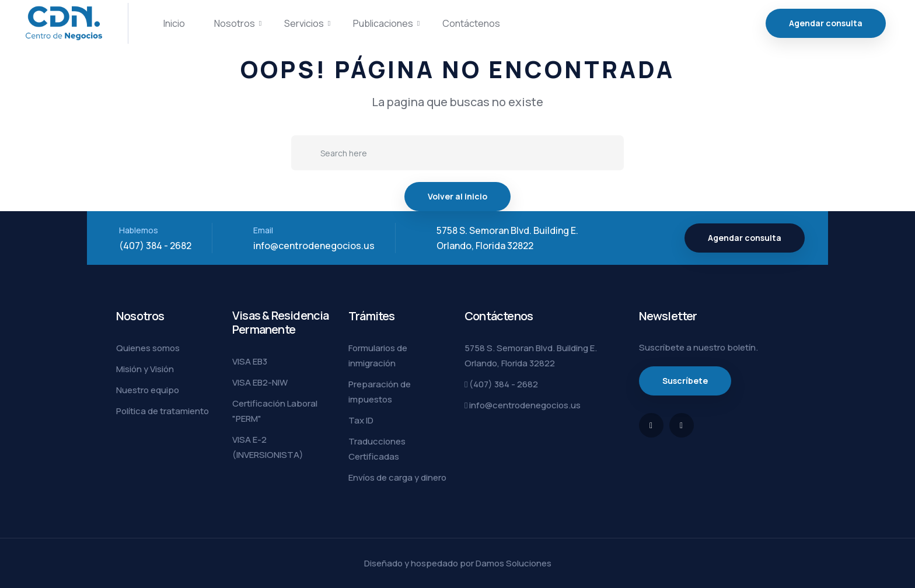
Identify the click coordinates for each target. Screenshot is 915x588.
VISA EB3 (250, 361)
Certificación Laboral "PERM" (275, 411)
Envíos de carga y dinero (397, 477)
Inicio (174, 23)
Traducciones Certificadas (377, 449)
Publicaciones (383, 23)
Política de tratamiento (163, 411)
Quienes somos (148, 348)
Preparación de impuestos (380, 392)
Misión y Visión (145, 369)
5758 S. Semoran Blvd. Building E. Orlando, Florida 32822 (531, 356)
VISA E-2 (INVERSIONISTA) (268, 447)
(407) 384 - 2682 (155, 246)
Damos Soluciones (514, 563)
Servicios (304, 23)
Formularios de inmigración (378, 356)
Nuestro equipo (148, 390)
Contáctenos (471, 23)
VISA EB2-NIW (260, 382)
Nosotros (235, 23)
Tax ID (361, 420)
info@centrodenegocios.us (314, 246)
